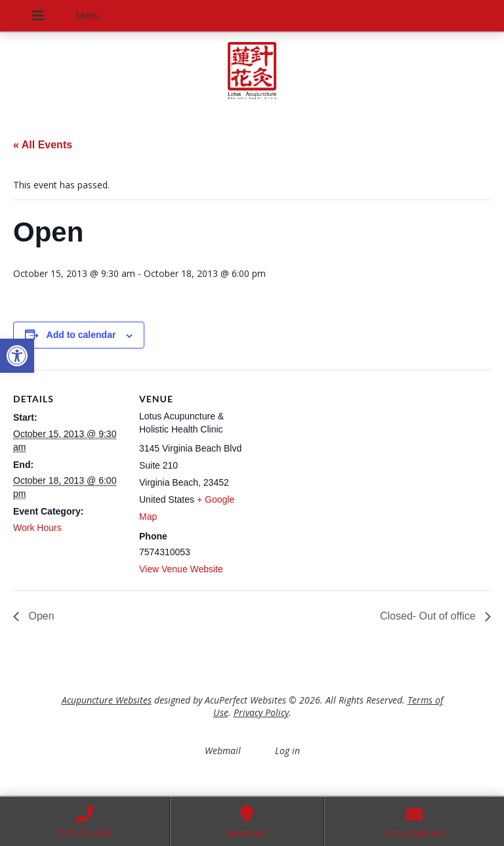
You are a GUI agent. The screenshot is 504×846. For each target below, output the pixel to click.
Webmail (223, 751)
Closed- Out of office (429, 616)
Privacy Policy (261, 712)
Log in (287, 751)
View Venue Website (181, 569)
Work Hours (37, 528)
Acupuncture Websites (107, 700)
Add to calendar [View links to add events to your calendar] (81, 335)
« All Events (43, 145)
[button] (17, 356)
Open (40, 616)
